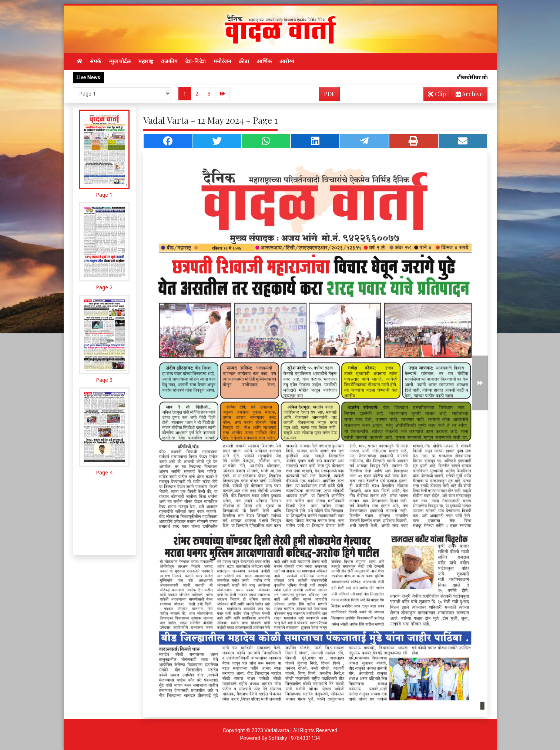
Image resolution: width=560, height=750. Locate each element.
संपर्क (96, 61)
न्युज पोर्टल (120, 61)
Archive (467, 95)
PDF (329, 94)
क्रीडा (244, 61)
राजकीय (169, 61)
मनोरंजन (222, 61)
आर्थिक (264, 61)
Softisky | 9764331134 (294, 738)
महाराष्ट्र (146, 61)
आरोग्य (287, 61)
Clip (437, 94)
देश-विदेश (196, 61)
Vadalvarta (277, 730)
